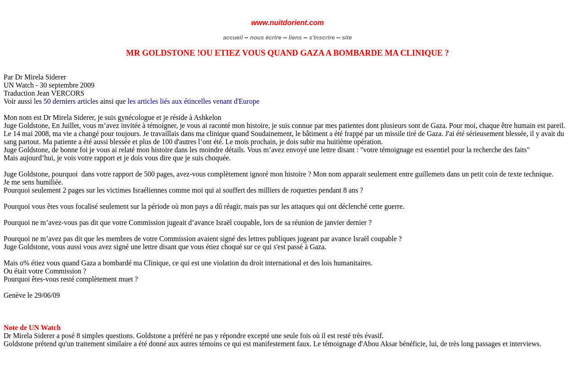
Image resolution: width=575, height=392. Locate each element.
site (347, 37)
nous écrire (265, 37)
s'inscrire (323, 37)
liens (295, 37)
